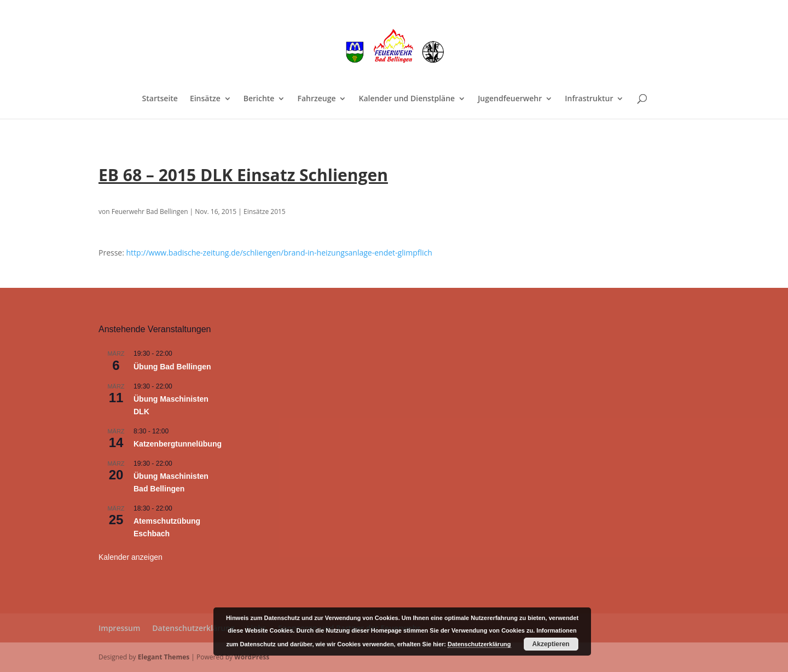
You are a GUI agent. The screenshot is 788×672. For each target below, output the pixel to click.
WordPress (252, 657)
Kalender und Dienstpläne (407, 99)
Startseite (160, 99)
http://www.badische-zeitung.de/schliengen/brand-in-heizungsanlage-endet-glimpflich (279, 253)
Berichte (259, 99)
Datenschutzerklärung (193, 628)
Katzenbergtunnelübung (178, 444)
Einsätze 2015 (265, 212)
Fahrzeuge (316, 99)
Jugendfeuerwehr (510, 99)
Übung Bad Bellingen (172, 367)
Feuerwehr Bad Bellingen (150, 212)
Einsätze (205, 99)
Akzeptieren (551, 644)
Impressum (119, 628)
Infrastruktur (589, 99)
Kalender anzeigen (131, 557)
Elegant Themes (164, 657)
